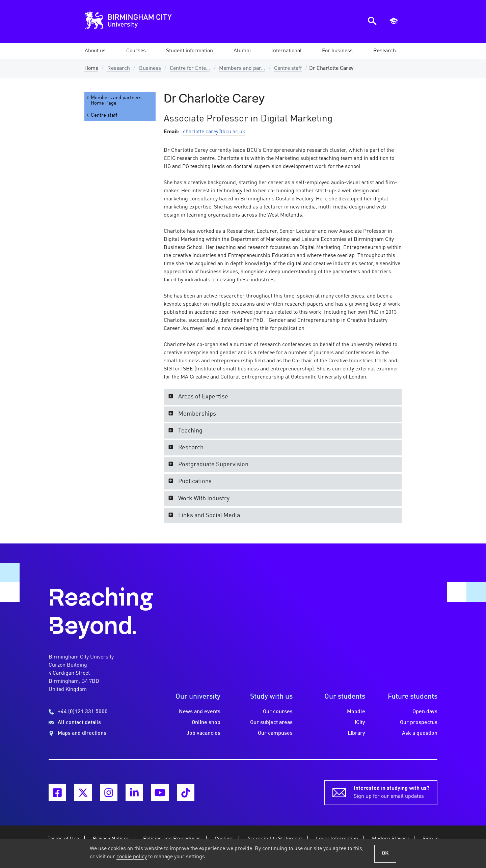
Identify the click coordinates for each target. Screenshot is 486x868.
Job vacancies (204, 733)
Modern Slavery (390, 839)
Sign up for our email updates (391, 792)
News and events (200, 712)
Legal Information (337, 839)
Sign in (431, 839)
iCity (360, 723)
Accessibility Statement (275, 839)
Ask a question (420, 733)
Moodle (356, 712)
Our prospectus (419, 723)
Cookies (224, 839)
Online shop (206, 723)
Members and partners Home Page (113, 100)
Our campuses (275, 733)
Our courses (278, 712)
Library (356, 733)
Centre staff (288, 68)
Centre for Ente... (190, 68)
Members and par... (242, 68)
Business (150, 68)
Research (119, 68)
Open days (425, 712)
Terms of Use (63, 839)
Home (91, 68)
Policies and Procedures (172, 839)
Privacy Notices (111, 839)
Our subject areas (271, 723)
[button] (95, 51)
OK (385, 853)
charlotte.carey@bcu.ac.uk (214, 132)
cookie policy (132, 857)
